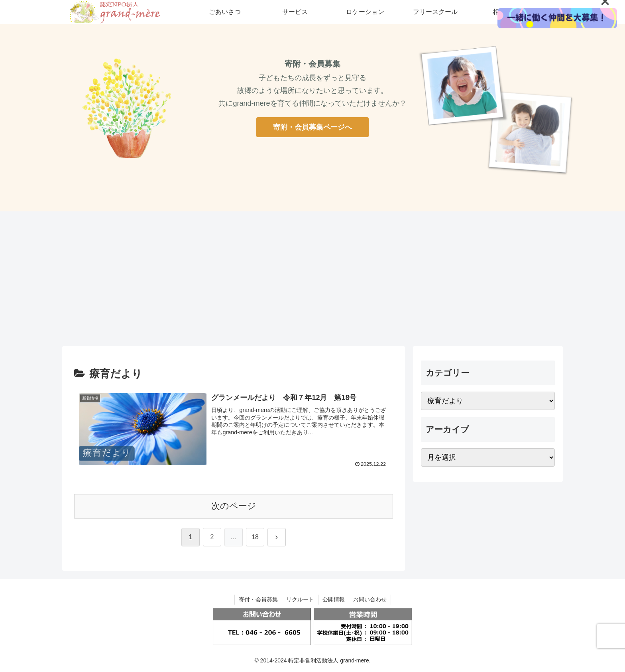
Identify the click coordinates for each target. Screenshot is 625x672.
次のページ (234, 506)
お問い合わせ (370, 599)
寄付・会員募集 (258, 599)
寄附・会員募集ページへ (312, 127)
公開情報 (334, 599)
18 (255, 537)
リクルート (300, 599)
